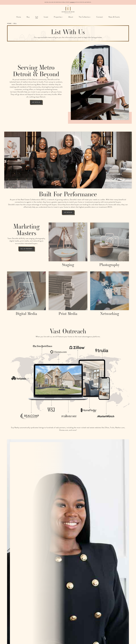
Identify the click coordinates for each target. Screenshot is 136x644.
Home (9, 23)
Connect (72, 2)
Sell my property (26, 249)
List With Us (36, 102)
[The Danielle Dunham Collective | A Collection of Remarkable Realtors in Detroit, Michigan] (68, 9)
